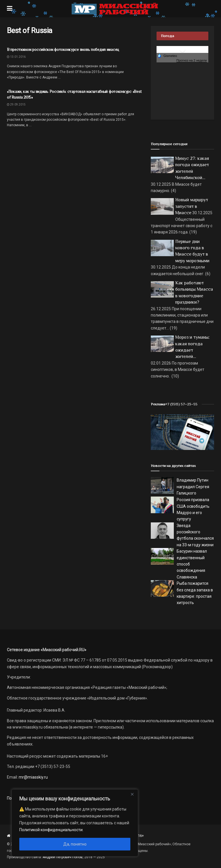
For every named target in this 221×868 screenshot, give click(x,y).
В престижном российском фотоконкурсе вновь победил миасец (63, 49)
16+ (141, 836)
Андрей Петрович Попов (63, 857)
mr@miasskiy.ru (33, 777)
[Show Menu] (10, 9)
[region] (75, 823)
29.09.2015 (16, 105)
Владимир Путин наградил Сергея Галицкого (193, 487)
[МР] (182, 432)
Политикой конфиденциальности (51, 830)
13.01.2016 (16, 57)
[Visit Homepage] (115, 9)
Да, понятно (75, 844)
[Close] (132, 794)
